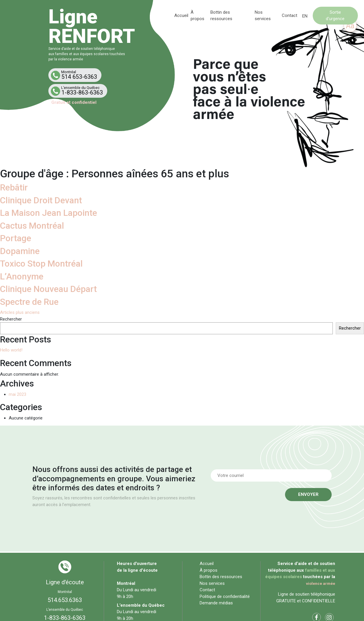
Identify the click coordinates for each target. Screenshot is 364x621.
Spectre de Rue (29, 302)
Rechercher (11, 319)
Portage (16, 238)
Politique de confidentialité (225, 596)
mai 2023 (17, 394)
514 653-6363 (76, 75)
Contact (290, 15)
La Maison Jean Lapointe (49, 213)
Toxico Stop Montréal (41, 264)
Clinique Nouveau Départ (48, 289)
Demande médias (216, 603)
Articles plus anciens (20, 312)
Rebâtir (14, 187)
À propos (209, 570)
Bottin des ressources (221, 577)
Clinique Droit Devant (41, 200)
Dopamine (20, 251)
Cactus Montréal (32, 226)
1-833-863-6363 (79, 91)
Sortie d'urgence (335, 15)
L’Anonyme (22, 276)
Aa (350, 26)
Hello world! (11, 350)
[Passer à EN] (305, 16)
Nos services (212, 583)
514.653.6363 (65, 600)
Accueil (182, 15)
